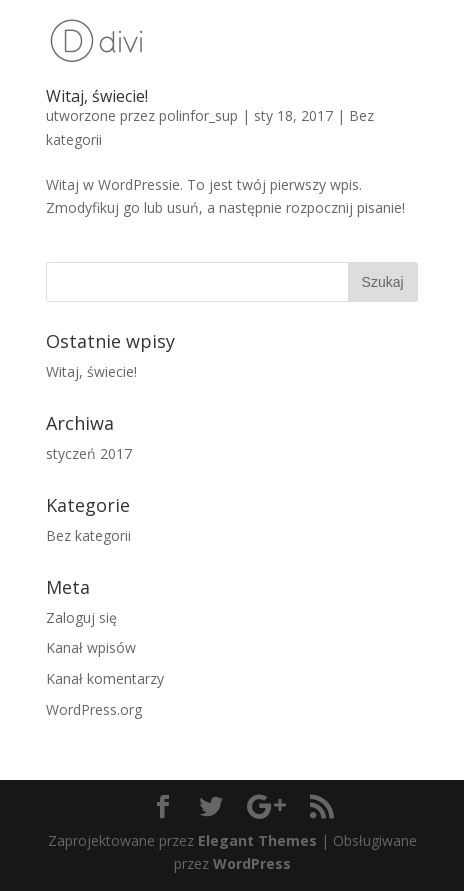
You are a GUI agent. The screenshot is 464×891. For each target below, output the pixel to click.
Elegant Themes (257, 840)
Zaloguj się (81, 617)
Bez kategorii (88, 535)
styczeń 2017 (89, 453)
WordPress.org (94, 709)
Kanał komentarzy (105, 678)
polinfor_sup (198, 115)
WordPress (252, 863)
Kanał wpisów (91, 647)
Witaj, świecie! (97, 96)
